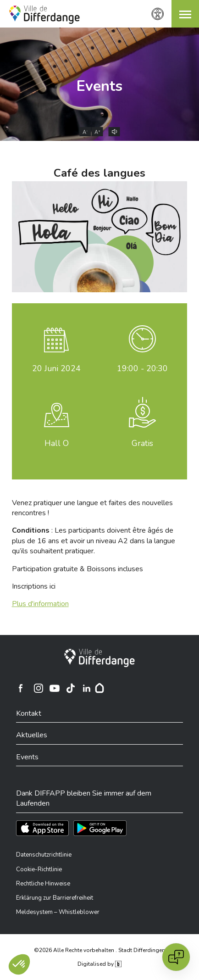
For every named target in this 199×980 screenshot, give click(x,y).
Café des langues (99, 173)
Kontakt (29, 713)
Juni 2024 (56, 368)
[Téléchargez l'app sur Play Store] (100, 828)
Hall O (57, 443)
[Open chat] (176, 957)
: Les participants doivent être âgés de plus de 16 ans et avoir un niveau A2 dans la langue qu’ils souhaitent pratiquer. (94, 541)
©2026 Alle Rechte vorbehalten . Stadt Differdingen (99, 950)
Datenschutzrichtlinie (44, 855)
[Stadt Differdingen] (99, 658)
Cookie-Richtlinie (39, 869)
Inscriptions (34, 586)
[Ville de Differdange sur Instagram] (39, 688)
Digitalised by (99, 964)
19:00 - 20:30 (142, 368)
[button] (185, 14)
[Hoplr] (99, 688)
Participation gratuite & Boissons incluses (77, 569)
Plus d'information (40, 604)
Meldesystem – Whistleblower (58, 912)
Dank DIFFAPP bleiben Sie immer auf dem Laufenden (84, 798)
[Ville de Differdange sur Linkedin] (87, 688)
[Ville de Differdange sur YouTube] (55, 688)
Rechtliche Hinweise (43, 884)
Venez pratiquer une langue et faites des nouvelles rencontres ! (92, 508)
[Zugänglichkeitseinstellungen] (158, 14)
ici (53, 586)
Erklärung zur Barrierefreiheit (55, 898)
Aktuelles (32, 735)
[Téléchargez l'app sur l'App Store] (42, 828)
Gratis (142, 443)
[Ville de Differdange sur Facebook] (21, 688)
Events (99, 86)
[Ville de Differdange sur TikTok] (71, 688)
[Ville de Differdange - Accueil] (44, 15)
